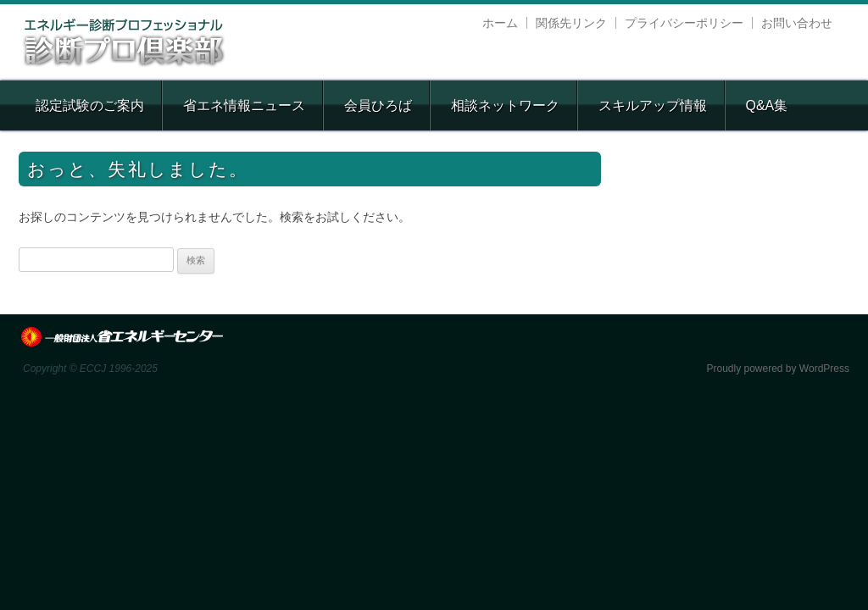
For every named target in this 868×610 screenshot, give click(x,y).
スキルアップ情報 (653, 105)
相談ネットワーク (505, 105)
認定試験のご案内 (90, 105)
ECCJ (122, 337)
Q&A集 (766, 105)
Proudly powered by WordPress (778, 369)
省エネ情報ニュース (244, 105)
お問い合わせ (797, 23)
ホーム (500, 23)
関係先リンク (571, 23)
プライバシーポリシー (684, 23)
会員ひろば (378, 105)
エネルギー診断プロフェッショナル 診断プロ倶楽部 (125, 42)
